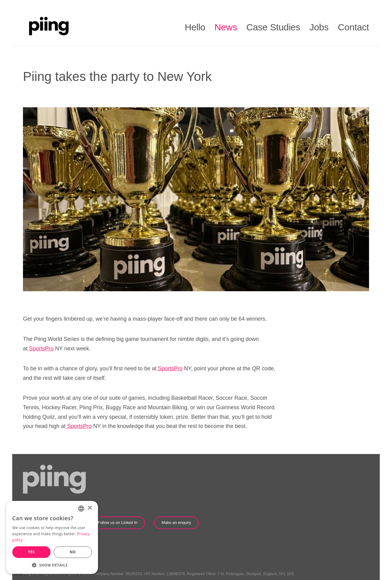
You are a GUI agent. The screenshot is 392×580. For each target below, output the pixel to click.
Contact (353, 27)
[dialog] (52, 537)
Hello (195, 27)
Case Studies (273, 27)
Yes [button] (31, 552)
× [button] (90, 508)
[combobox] (81, 509)
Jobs (319, 27)
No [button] (73, 552)
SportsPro (41, 349)
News (226, 27)
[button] (52, 565)
